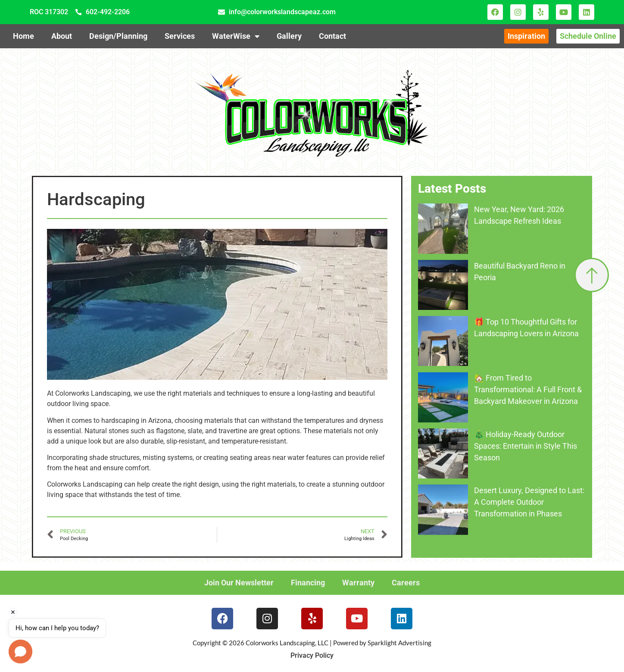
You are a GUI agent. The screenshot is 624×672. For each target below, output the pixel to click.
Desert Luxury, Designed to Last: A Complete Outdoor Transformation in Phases (529, 502)
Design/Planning (118, 36)
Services (180, 36)
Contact (332, 36)
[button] (20, 652)
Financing (308, 583)
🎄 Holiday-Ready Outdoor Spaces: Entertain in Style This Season (526, 446)
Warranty (358, 583)
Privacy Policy (312, 655)
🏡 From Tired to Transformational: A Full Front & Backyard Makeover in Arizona (528, 389)
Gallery (289, 36)
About (62, 36)
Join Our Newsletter (239, 583)
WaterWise (236, 36)
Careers (406, 583)
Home (23, 36)
